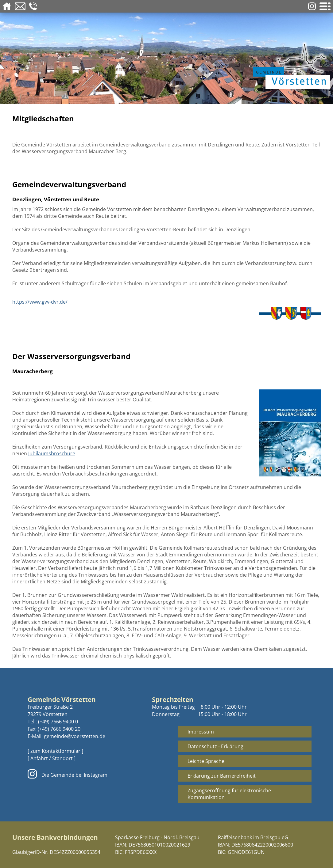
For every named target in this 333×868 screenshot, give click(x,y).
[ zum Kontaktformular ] (55, 751)
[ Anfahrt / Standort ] (52, 758)
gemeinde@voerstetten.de (75, 736)
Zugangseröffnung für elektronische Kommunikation (229, 794)
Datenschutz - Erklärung (215, 746)
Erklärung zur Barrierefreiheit (222, 776)
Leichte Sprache (206, 761)
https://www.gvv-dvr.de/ (40, 302)
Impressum (201, 732)
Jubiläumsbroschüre (52, 453)
